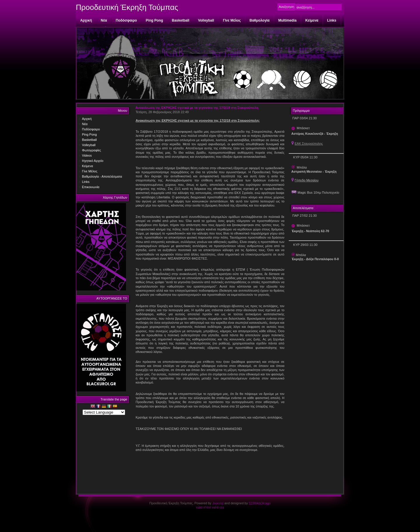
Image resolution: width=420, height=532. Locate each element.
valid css (218, 507)
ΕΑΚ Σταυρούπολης (309, 143)
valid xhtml (203, 507)
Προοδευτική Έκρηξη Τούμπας (127, 7)
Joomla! (218, 503)
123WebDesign (260, 503)
